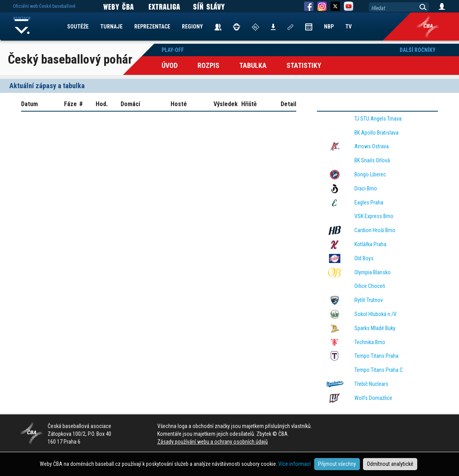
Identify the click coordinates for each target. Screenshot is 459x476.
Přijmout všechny (337, 464)
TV (349, 27)
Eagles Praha (369, 202)
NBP (329, 27)
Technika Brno (370, 342)
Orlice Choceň (370, 286)
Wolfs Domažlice (373, 398)
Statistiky (304, 65)
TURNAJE (111, 27)
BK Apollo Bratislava (376, 133)
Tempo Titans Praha (376, 356)
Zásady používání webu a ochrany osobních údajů (213, 442)
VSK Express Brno (374, 216)
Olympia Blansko (373, 272)
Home (22, 27)
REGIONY (192, 27)
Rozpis (208, 65)
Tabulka (253, 65)
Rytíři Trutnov (369, 300)
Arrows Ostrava (372, 146)
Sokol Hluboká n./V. (376, 314)
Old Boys (364, 258)
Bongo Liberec (370, 174)
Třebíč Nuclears (371, 384)
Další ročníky (418, 50)
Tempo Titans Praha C (379, 370)
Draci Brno (366, 188)
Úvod (170, 65)
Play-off (173, 50)
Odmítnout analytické (390, 464)
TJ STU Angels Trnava (378, 119)
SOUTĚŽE (78, 27)
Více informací (294, 464)
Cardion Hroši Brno (375, 230)
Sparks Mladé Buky (375, 328)
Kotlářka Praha (370, 244)
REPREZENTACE (152, 27)
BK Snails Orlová (372, 160)
